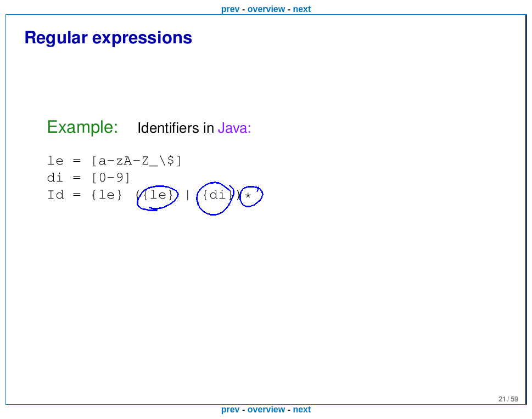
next (302, 9)
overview (266, 9)
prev (231, 9)
